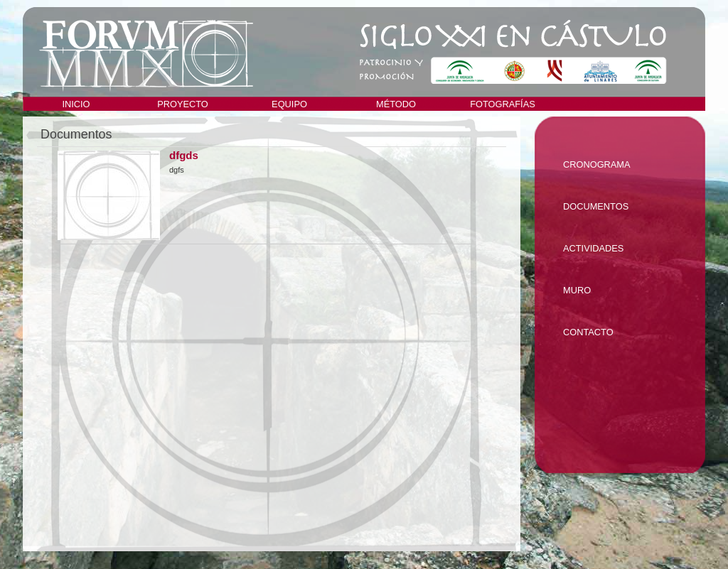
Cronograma (597, 164)
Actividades (593, 248)
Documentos (596, 206)
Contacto (588, 332)
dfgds (184, 155)
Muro (577, 290)
